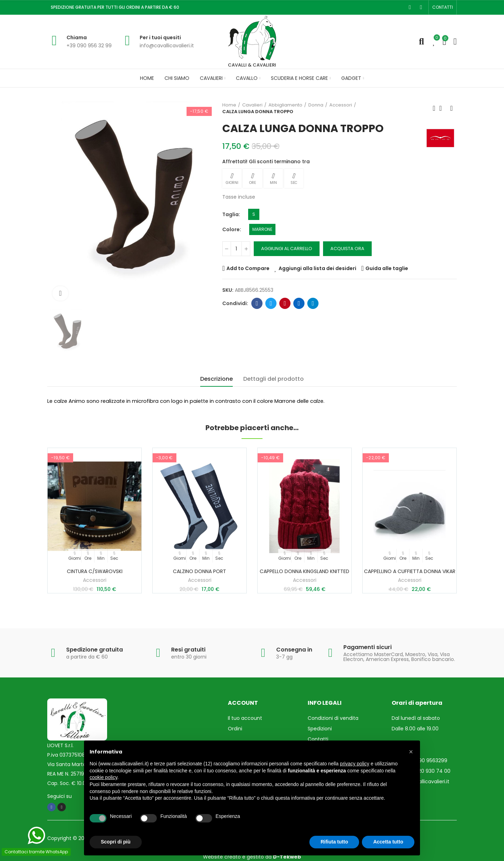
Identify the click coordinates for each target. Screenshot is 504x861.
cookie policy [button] (103, 777)
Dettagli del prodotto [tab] (274, 379)
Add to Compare (248, 268)
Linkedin (299, 303)
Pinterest (285, 303)
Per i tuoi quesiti (160, 37)
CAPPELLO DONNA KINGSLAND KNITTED (304, 571)
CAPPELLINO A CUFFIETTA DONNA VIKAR (410, 571)
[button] (443, 7)
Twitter (271, 303)
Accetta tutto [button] (388, 842)
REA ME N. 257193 (67, 774)
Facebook (257, 303)
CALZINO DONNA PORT (199, 571)
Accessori (95, 580)
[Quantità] (236, 249)
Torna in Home (443, 108)
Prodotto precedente (434, 108)
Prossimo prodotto (451, 108)
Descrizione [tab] (216, 379)
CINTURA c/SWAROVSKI (95, 571)
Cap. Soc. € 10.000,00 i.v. (77, 783)
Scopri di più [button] (116, 842)
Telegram (313, 303)
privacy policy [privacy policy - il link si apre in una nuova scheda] (355, 764)
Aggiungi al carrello (287, 249)
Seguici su (59, 796)
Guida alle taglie (387, 268)
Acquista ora (347, 249)
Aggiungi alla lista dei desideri (317, 268)
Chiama (77, 37)
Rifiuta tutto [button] (334, 842)
